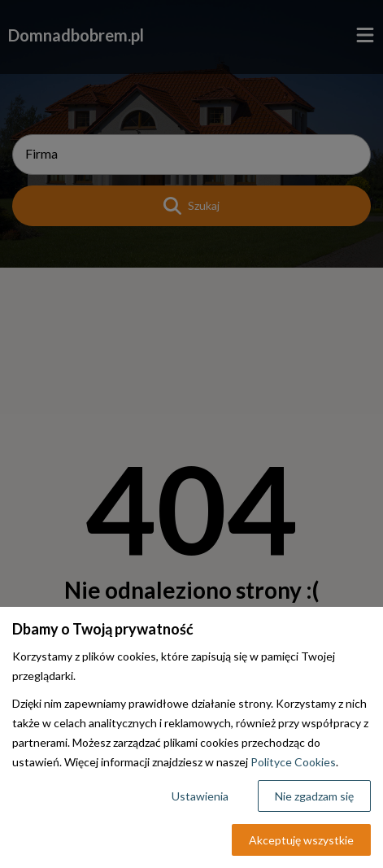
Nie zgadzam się (314, 796)
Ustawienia (200, 796)
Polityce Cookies (293, 762)
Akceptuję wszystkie (301, 840)
